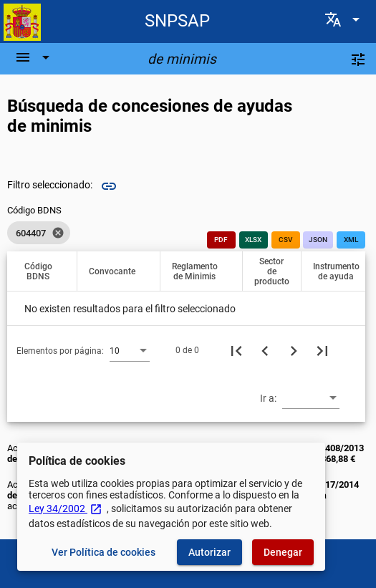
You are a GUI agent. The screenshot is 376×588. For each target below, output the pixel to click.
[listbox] (39, 233)
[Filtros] (358, 59)
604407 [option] (39, 233)
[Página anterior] (265, 350)
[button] (45, 271)
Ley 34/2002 (66, 509)
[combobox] (130, 350)
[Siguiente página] (294, 350)
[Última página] (322, 350)
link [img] (109, 186)
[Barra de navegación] (34, 57)
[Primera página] (236, 350)
